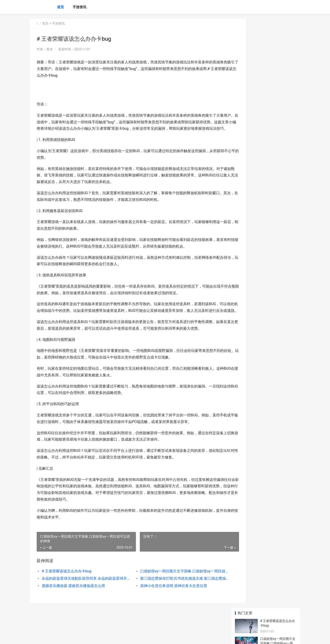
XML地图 (115, 637)
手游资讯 (80, 7)
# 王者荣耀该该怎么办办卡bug (67, 584)
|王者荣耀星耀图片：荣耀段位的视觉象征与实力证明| (278, 141)
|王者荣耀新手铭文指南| (277, 172)
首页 (60, 7)
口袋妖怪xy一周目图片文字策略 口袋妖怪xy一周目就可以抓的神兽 (171, 584)
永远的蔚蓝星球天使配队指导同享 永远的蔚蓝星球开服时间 (82, 592)
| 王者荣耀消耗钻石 (274, 190)
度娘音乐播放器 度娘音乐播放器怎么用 (73, 599)
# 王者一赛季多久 (273, 295)
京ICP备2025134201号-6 (93, 637)
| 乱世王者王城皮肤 (274, 313)
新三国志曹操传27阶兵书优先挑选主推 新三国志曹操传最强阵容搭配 (171, 592)
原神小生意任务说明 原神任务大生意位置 (164, 599)
